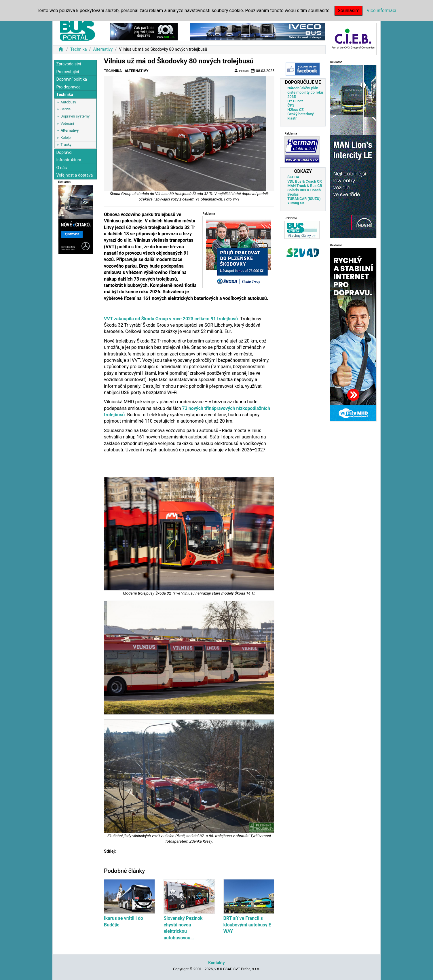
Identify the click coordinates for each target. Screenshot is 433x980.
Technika (79, 49)
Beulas (293, 194)
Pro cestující (68, 72)
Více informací (381, 11)
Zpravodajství (69, 64)
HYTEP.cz (295, 101)
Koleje (65, 138)
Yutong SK (296, 203)
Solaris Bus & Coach (304, 190)
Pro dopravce (68, 87)
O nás (61, 168)
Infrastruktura (69, 160)
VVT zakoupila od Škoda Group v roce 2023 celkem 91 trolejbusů (171, 319)
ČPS (291, 105)
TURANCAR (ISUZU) (304, 199)
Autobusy (68, 102)
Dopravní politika (72, 79)
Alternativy (103, 49)
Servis (65, 109)
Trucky (66, 144)
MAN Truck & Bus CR (305, 186)
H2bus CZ (296, 110)
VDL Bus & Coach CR (304, 181)
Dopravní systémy (75, 116)
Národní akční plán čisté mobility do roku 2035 (305, 92)
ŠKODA (293, 177)
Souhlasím (349, 11)
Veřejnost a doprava (74, 175)
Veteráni (67, 123)
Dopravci (64, 153)
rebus (241, 71)
